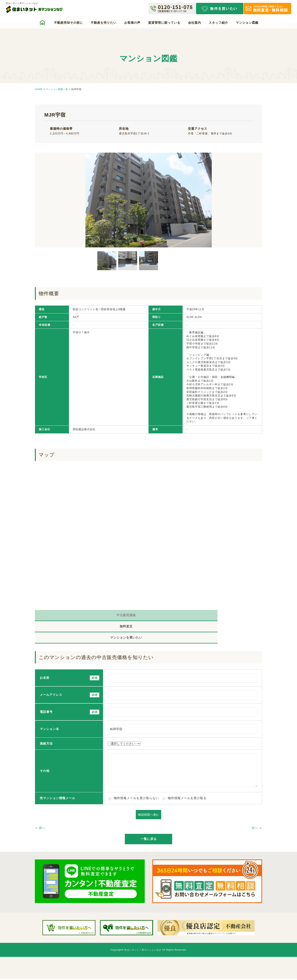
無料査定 (148, 616)
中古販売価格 (73, 616)
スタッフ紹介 (218, 23)
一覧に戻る (149, 819)
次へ (255, 808)
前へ (42, 808)
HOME (39, 89)
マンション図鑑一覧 (57, 89)
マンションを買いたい (224, 616)
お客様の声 (132, 23)
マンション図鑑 (247, 23)
